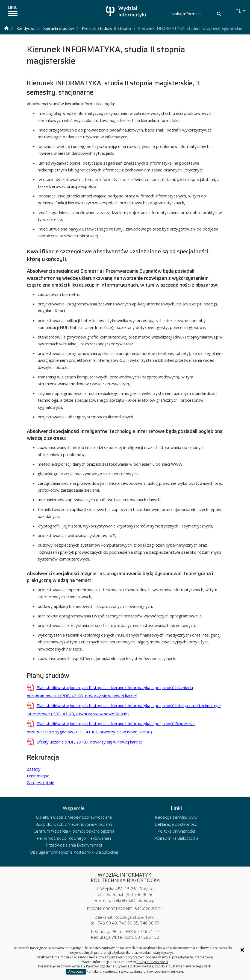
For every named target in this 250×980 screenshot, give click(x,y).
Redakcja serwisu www (176, 817)
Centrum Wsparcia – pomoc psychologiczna (74, 831)
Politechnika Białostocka (176, 838)
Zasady (34, 769)
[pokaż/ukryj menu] (13, 14)
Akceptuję (76, 971)
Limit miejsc (38, 776)
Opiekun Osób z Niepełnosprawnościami (74, 817)
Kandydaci (26, 28)
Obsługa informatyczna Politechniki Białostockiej (74, 852)
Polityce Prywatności (152, 962)
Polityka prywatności (176, 831)
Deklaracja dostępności (176, 824)
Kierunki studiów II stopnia (107, 28)
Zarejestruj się (40, 783)
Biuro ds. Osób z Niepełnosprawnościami (74, 824)
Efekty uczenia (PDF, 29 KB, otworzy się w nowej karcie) (89, 742)
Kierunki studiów (59, 28)
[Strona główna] (127, 12)
